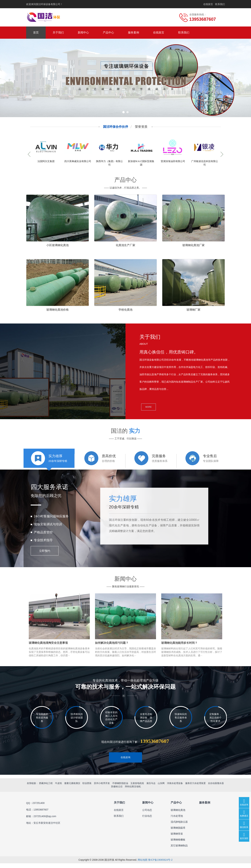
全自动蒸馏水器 (216, 788)
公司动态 (147, 815)
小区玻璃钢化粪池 (58, 245)
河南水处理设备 (175, 788)
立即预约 (45, 556)
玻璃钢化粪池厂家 (193, 245)
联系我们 (220, 4)
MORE (149, 407)
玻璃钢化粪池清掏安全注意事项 (48, 656)
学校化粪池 (125, 310)
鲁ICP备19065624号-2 (160, 865)
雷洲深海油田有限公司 (173, 161)
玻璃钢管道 (177, 838)
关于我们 (58, 33)
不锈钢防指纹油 (120, 788)
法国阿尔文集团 (46, 161)
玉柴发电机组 (137, 788)
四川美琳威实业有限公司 (78, 161)
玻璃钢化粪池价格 (58, 310)
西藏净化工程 (46, 788)
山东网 (161, 788)
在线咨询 (125, 762)
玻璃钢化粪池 (178, 815)
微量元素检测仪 (72, 788)
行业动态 (147, 821)
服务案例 (134, 33)
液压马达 (151, 788)
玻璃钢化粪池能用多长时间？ (179, 656)
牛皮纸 (58, 788)
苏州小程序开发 (102, 788)
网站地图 (143, 865)
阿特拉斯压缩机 (133, 791)
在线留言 (208, 4)
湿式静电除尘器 (179, 827)
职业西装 (87, 788)
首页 (36, 33)
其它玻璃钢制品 (179, 850)
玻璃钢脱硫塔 (178, 832)
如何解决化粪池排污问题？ (112, 656)
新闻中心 (83, 33)
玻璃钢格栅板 (178, 844)
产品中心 (108, 33)
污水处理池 (177, 821)
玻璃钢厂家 (193, 310)
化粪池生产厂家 (125, 245)
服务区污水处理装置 (195, 788)
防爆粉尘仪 (117, 791)
